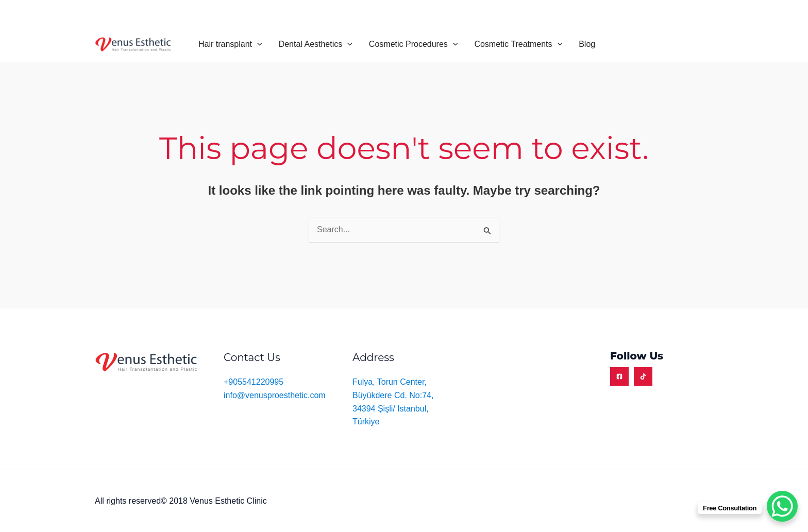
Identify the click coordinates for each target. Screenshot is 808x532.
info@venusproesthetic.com (275, 395)
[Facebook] (619, 376)
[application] (257, 44)
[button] (230, 44)
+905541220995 (254, 382)
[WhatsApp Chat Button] (782, 506)
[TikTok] (643, 376)
